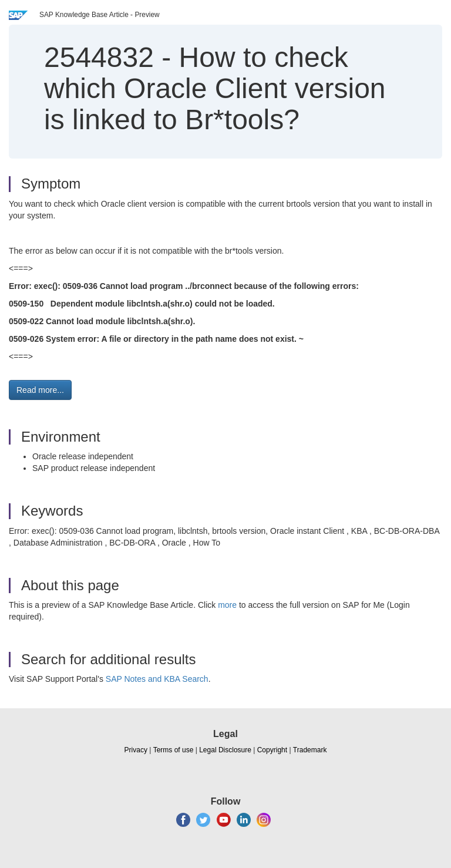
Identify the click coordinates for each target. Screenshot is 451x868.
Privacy (136, 750)
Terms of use (174, 750)
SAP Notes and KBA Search (157, 679)
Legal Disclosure (225, 750)
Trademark (310, 750)
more (227, 605)
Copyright (272, 750)
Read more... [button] (40, 390)
